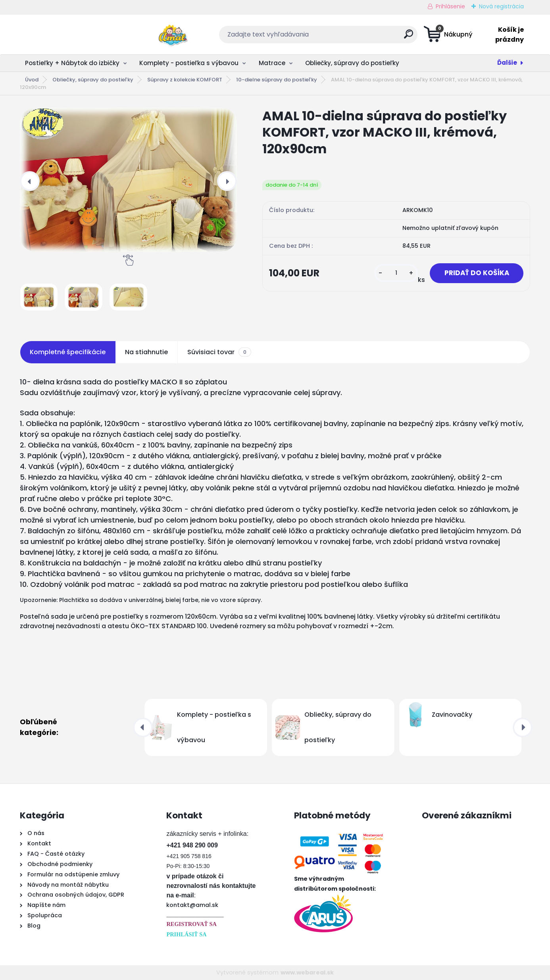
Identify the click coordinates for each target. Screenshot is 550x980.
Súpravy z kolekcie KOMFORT (185, 80)
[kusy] (391, 274)
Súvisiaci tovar (219, 352)
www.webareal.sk (307, 972)
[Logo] (68, 35)
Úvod (32, 80)
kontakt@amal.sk (192, 905)
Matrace (272, 63)
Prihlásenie (450, 6)
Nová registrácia (501, 6)
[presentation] (30, 181)
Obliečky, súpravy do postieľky (352, 63)
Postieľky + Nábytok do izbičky (72, 63)
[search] (353, 37)
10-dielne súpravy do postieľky (277, 80)
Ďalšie (507, 63)
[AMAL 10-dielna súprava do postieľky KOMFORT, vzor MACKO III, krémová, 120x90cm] (128, 180)
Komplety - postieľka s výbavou (189, 63)
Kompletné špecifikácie (68, 352)
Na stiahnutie (146, 352)
